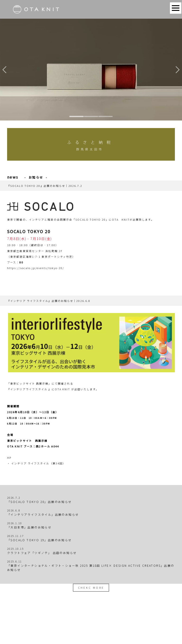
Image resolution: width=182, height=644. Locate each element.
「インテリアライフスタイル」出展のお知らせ (43, 514)
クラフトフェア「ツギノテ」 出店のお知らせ (42, 553)
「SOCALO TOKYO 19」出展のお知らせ (39, 540)
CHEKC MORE (91, 588)
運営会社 (122, 625)
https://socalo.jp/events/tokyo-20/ (36, 268)
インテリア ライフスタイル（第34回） (38, 463)
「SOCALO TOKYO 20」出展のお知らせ (39, 502)
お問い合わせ (103, 625)
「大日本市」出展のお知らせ (29, 527)
